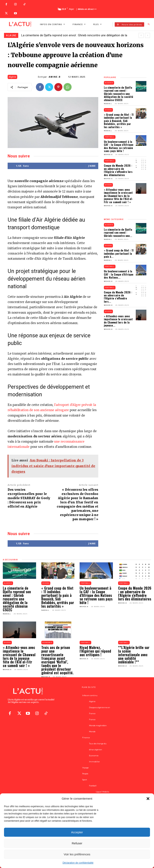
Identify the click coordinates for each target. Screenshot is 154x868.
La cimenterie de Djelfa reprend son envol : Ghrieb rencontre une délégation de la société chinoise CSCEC (119, 94)
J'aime (92, 166)
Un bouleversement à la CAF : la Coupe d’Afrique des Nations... (119, 274)
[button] (148, 799)
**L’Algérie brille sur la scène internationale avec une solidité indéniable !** (134, 655)
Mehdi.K (108, 155)
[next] (147, 35)
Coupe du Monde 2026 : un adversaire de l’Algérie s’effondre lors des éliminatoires (118, 170)
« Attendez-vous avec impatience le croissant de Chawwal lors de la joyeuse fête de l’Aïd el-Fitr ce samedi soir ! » (118, 196)
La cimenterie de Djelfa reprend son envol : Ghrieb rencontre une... (118, 232)
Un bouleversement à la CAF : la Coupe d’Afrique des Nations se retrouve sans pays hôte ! (119, 146)
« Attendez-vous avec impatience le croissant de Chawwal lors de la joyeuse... (118, 321)
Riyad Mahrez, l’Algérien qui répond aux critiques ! (95, 651)
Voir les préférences (77, 854)
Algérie (12, 77)
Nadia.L (108, 104)
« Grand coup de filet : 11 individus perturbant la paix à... (119, 253)
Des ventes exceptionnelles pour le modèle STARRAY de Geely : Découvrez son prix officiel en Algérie (29, 498)
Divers (108, 110)
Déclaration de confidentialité (78, 863)
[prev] (141, 35)
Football (110, 137)
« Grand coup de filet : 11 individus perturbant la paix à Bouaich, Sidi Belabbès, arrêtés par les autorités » (119, 121)
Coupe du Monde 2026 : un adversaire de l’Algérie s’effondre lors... (118, 297)
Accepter (77, 832)
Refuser (77, 843)
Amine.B (55, 77)
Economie (47, 642)
